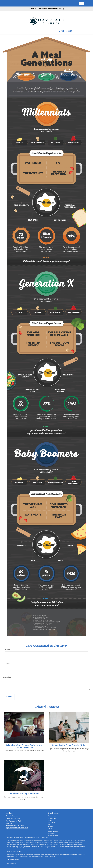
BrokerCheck (45, 837)
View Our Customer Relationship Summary (46, 9)
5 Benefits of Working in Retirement (24, 794)
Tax (49, 825)
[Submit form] (9, 697)
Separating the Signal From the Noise (69, 745)
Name (7, 650)
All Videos (51, 833)
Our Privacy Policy (12, 863)
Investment (52, 818)
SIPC (13, 857)
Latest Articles (53, 831)
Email (7, 663)
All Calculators (53, 835)
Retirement (52, 816)
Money (50, 827)
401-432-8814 (65, 31)
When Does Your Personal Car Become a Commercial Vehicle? (24, 746)
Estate (50, 820)
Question (7, 677)
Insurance (51, 822)
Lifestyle (51, 829)
